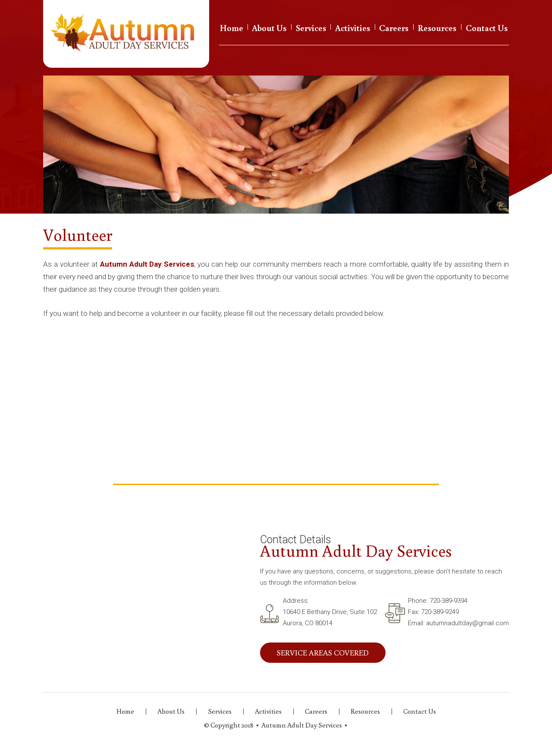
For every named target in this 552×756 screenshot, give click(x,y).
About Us (269, 28)
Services (311, 28)
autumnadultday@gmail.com (467, 623)
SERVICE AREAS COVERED (323, 652)
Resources (437, 28)
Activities (353, 28)
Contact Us (487, 28)
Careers (394, 28)
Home (232, 28)
